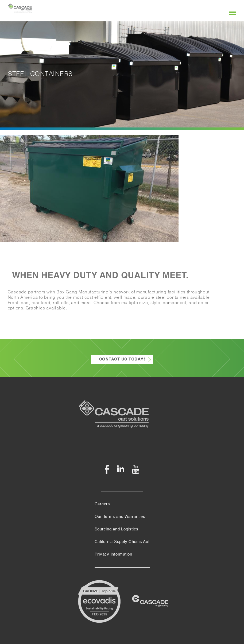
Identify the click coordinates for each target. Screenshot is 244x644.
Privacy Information (113, 554)
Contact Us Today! (122, 359)
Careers (102, 504)
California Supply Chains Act (122, 542)
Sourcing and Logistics (117, 529)
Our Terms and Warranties (120, 517)
